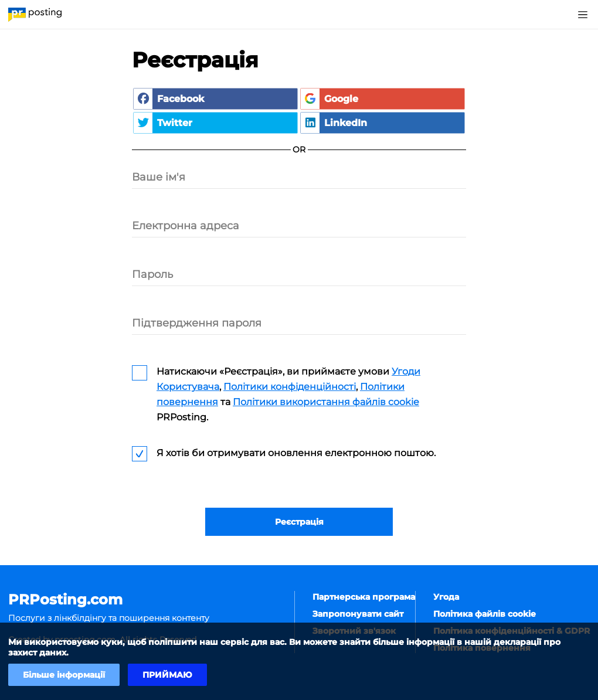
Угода (446, 597)
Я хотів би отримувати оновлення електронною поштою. (296, 453)
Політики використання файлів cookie (326, 402)
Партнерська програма (364, 597)
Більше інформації (64, 675)
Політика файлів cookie (485, 614)
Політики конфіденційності (290, 387)
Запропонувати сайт (358, 614)
